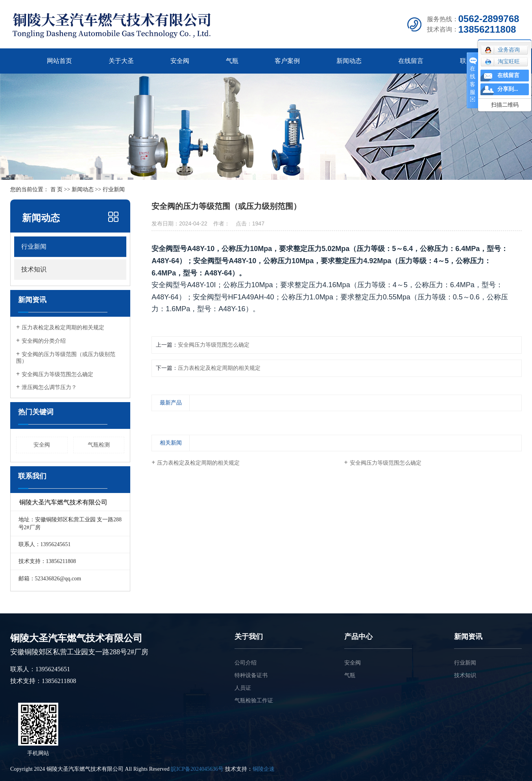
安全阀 (180, 61)
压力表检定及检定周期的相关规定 (63, 328)
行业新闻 (34, 246)
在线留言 (411, 61)
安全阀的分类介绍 (44, 341)
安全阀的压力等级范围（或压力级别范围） (66, 358)
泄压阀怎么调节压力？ (49, 387)
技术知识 (34, 269)
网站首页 (59, 61)
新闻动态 (349, 61)
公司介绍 (246, 663)
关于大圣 (121, 61)
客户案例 (287, 61)
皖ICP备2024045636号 (197, 769)
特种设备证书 (251, 675)
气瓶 (232, 61)
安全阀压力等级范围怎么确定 (57, 374)
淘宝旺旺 (502, 62)
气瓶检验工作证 (254, 701)
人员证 (243, 688)
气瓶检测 (99, 445)
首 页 (57, 189)
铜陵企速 (264, 769)
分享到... (508, 89)
